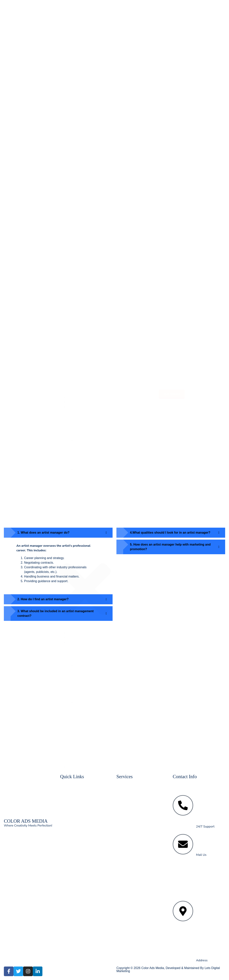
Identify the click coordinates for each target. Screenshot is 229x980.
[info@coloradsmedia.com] (183, 844)
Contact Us (75, 195)
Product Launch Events (91, 89)
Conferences (83, 80)
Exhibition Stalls (86, 75)
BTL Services (84, 104)
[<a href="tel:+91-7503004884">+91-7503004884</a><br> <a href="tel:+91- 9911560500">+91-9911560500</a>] (183, 805)
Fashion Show (85, 85)
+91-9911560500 (211, 811)
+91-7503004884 (211, 797)
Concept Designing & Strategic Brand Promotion (90, 181)
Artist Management (88, 118)
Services (73, 60)
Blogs (71, 190)
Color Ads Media (153, 968)
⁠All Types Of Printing (90, 128)
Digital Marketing (87, 123)
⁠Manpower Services (88, 113)
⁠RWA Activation (86, 99)
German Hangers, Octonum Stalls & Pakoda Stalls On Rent (90, 166)
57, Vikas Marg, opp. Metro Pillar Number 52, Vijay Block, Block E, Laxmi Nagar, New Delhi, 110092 (210, 909)
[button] (85, 241)
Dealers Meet (84, 94)
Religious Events (86, 109)
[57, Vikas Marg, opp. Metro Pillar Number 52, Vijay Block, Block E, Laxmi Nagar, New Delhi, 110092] (183, 911)
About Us (74, 56)
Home (71, 51)
